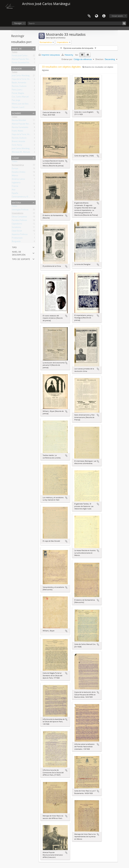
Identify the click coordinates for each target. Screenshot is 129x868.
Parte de (17, 48)
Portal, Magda (18, 94)
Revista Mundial (19, 121)
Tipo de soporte (21, 259)
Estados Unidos (19, 172)
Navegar (18, 23)
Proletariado (17, 238)
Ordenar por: (67, 59)
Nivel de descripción (19, 253)
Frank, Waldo (18, 131)
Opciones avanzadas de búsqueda (78, 48)
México (15, 176)
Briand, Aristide (18, 142)
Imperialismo (18, 214)
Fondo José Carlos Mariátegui (25, 56)
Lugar (15, 158)
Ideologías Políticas (20, 210)
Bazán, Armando (19, 83)
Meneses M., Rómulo (21, 152)
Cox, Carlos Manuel (20, 97)
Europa (15, 169)
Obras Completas (19, 217)
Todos (15, 52)
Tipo (14, 247)
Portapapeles (89, 16)
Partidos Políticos (19, 221)
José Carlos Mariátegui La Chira (25, 76)
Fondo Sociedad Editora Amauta (26, 63)
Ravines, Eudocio (19, 87)
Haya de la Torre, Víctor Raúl (24, 80)
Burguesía (16, 242)
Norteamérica (18, 165)
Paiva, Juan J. (17, 90)
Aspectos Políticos (20, 235)
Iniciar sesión (117, 16)
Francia (15, 187)
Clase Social (17, 231)
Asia (14, 190)
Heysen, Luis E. (18, 108)
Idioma (96, 16)
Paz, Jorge (16, 101)
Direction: (100, 59)
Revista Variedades (20, 128)
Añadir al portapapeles (66, 113)
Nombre (17, 113)
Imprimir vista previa (49, 55)
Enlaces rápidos (104, 16)
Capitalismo (17, 224)
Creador (17, 68)
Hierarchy (68, 55)
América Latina (18, 180)
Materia (16, 202)
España (15, 194)
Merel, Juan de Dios (20, 104)
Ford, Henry (17, 145)
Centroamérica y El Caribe (23, 197)
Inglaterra (16, 183)
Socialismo (16, 228)
